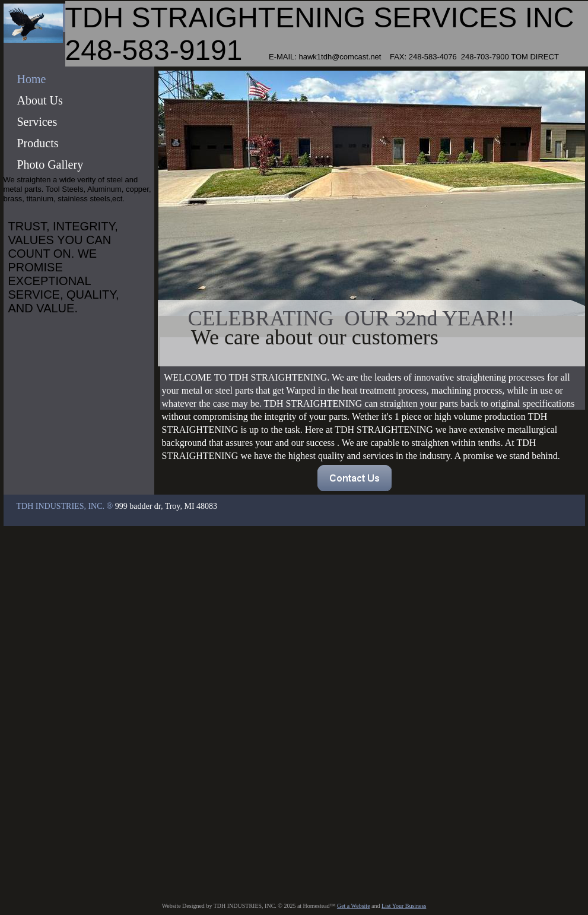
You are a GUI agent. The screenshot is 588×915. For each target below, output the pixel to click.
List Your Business (404, 906)
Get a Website (354, 906)
